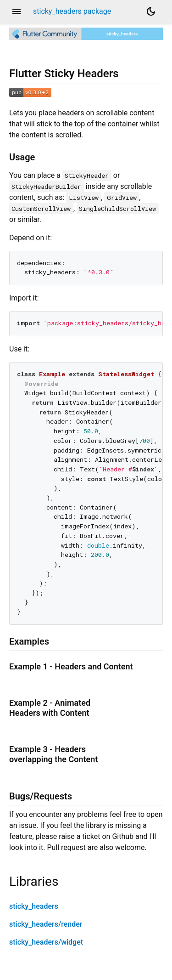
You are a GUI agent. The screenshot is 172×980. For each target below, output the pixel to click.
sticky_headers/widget (46, 942)
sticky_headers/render (46, 924)
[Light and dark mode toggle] (151, 11)
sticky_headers (34, 906)
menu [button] (17, 11)
